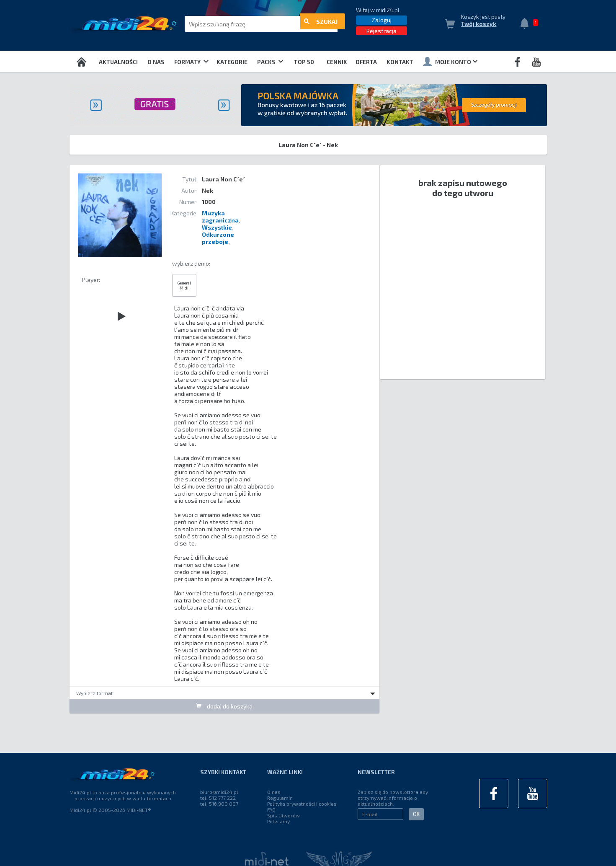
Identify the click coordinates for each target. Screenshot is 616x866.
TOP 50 (304, 62)
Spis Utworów (284, 815)
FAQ (271, 809)
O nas (156, 62)
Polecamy (278, 821)
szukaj (321, 24)
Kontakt (400, 62)
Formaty (191, 62)
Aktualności (118, 62)
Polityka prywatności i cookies (302, 804)
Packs (270, 62)
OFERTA (366, 62)
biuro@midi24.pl (219, 792)
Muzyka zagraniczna (220, 217)
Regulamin (280, 798)
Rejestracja (381, 31)
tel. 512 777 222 (218, 798)
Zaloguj (381, 20)
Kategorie (232, 62)
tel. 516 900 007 (219, 804)
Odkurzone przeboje (218, 238)
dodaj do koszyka (224, 706)
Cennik (337, 62)
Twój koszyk (479, 24)
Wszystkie (217, 227)
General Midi (184, 285)
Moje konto (450, 62)
